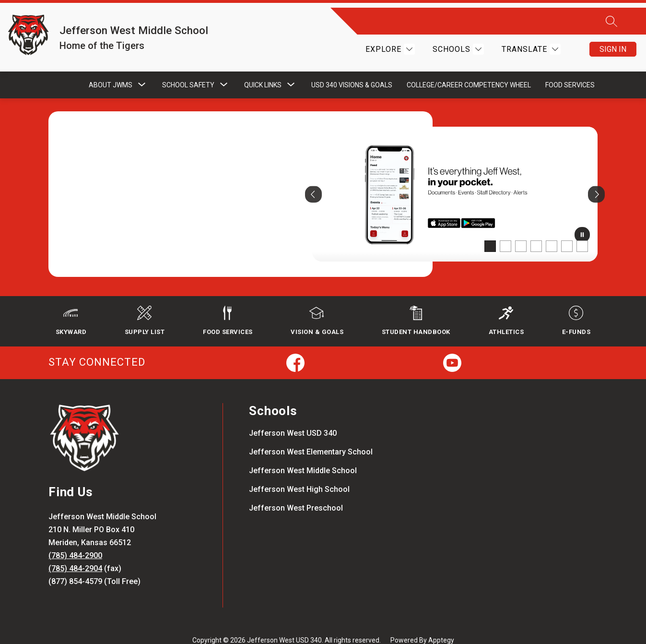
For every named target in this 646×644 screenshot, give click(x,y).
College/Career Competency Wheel (469, 70)
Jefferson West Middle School (303, 457)
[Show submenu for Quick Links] (263, 70)
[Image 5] (552, 231)
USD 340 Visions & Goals (352, 70)
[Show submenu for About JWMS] (111, 70)
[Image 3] (521, 231)
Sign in (613, 42)
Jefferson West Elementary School (311, 438)
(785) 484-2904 (75, 555)
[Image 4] (536, 231)
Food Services (570, 70)
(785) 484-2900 (75, 542)
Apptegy (441, 626)
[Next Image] (596, 179)
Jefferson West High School (299, 475)
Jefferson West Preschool (296, 494)
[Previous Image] (313, 179)
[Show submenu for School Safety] (188, 70)
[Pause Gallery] (582, 221)
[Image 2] (505, 231)
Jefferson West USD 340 (293, 419)
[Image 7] (582, 231)
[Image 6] (567, 231)
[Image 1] (490, 231)
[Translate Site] (530, 42)
